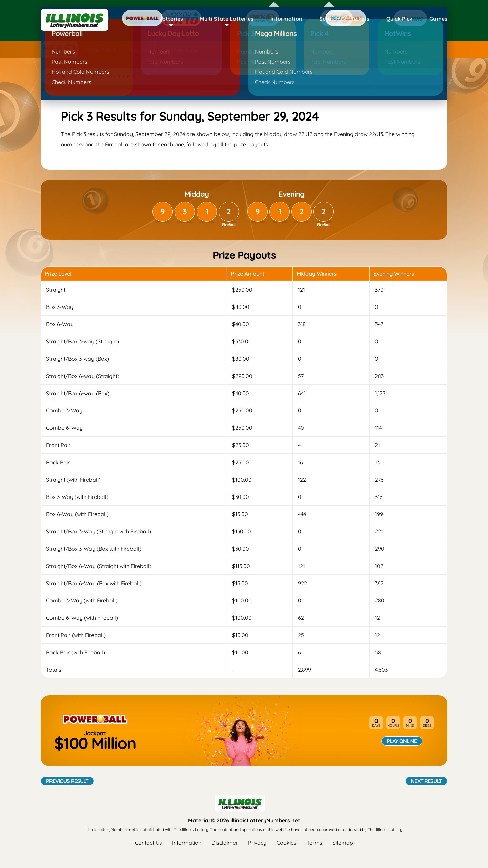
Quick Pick (399, 19)
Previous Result (67, 781)
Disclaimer (225, 843)
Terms (314, 843)
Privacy (257, 843)
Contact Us (148, 843)
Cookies (287, 843)
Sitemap (343, 843)
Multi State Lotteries (227, 19)
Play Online (402, 741)
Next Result (426, 781)
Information (286, 19)
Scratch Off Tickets (344, 19)
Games (438, 19)
